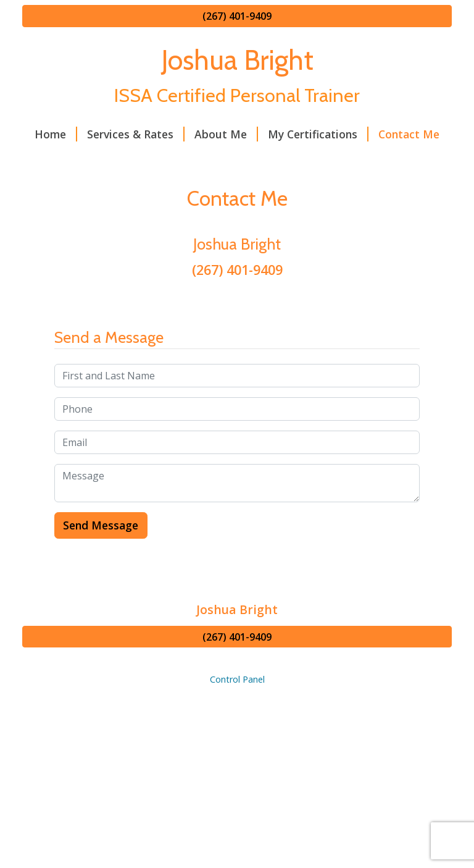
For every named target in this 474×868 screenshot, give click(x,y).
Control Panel (237, 679)
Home (56, 134)
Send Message (101, 525)
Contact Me (409, 134)
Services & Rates (136, 134)
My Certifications (318, 134)
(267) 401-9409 (237, 16)
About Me (226, 134)
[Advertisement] (237, 778)
